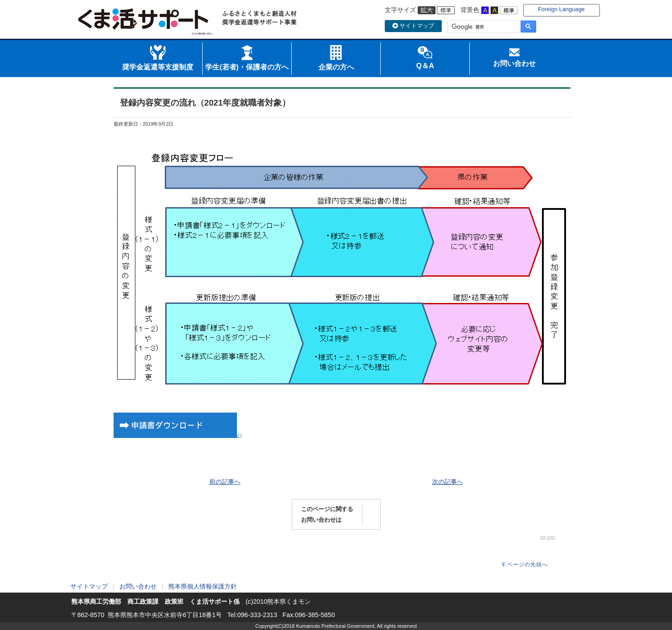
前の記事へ (225, 482)
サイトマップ (413, 26)
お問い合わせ (138, 586)
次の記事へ (448, 482)
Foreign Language (561, 9)
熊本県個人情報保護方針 (203, 586)
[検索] (483, 27)
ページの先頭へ (527, 565)
